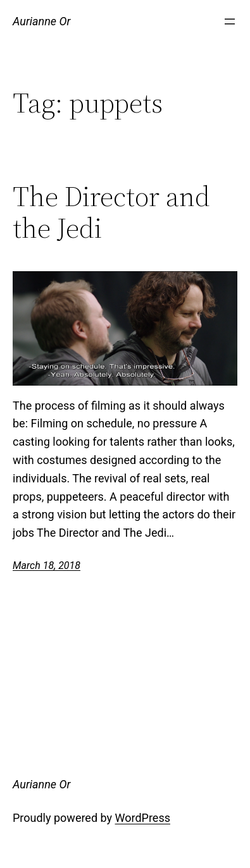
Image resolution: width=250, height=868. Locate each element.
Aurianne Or (41, 21)
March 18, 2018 (47, 565)
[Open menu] (230, 21)
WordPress (143, 818)
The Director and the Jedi (111, 213)
